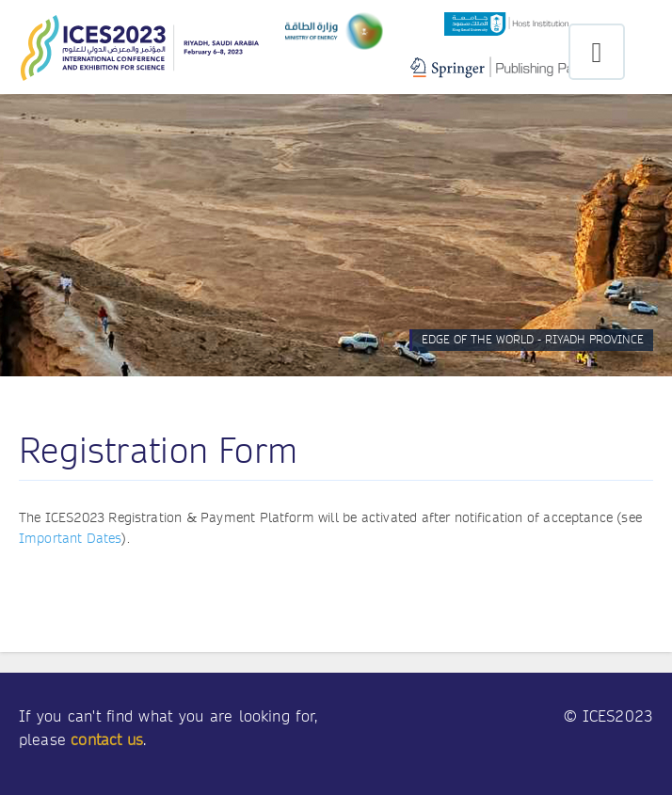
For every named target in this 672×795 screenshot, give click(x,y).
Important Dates (70, 538)
